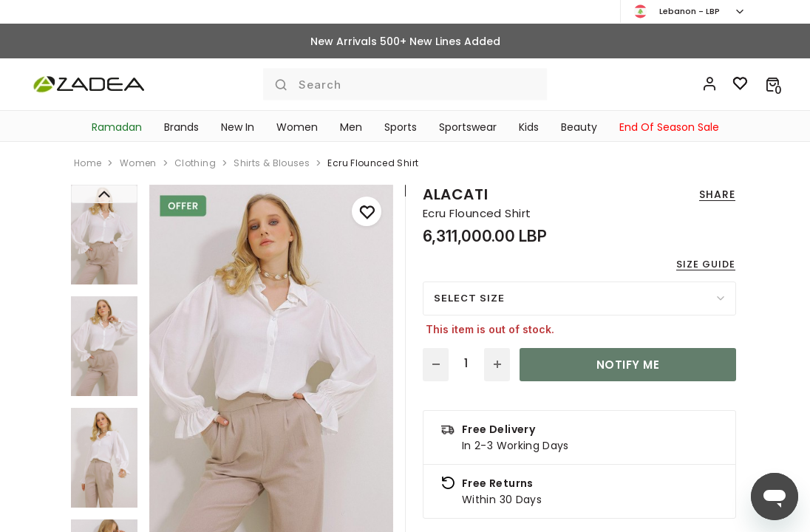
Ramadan (117, 127)
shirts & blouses (272, 163)
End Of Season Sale (669, 127)
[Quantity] (466, 364)
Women (297, 127)
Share (717, 194)
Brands (181, 127)
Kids (529, 127)
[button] (773, 84)
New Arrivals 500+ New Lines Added (405, 41)
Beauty (579, 127)
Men (351, 127)
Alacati (455, 194)
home (88, 163)
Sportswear (468, 127)
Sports (401, 127)
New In (238, 127)
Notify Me (628, 365)
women (138, 163)
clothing (195, 163)
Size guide (706, 264)
